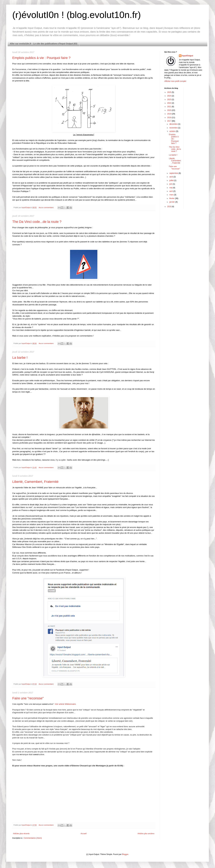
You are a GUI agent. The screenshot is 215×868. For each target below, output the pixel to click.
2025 (170, 92)
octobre (173, 131)
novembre (174, 128)
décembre (174, 124)
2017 (170, 121)
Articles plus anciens (146, 834)
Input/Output (188, 56)
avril (171, 191)
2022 (170, 103)
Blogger (125, 854)
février (172, 198)
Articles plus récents (21, 834)
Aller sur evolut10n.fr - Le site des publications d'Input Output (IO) (44, 44)
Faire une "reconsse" (28, 698)
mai (171, 188)
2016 (170, 207)
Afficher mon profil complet (175, 81)
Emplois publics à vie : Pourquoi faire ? (41, 58)
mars (172, 195)
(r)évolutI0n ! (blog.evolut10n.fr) (77, 15)
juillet (172, 180)
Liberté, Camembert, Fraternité (35, 482)
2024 (170, 96)
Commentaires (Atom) (33, 838)
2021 (170, 107)
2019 (170, 114)
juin (171, 184)
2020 (170, 110)
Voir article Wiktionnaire (65, 704)
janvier (172, 202)
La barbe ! (20, 358)
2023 (170, 100)
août (171, 177)
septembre (174, 173)
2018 (170, 117)
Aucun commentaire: (47, 207)
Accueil (84, 834)
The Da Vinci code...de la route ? (37, 222)
